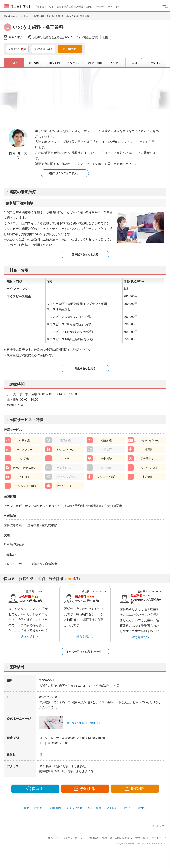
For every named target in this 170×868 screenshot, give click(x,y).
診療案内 (56, 808)
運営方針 (107, 838)
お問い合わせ (142, 838)
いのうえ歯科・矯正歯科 (86, 723)
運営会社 (53, 838)
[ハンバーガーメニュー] (164, 5)
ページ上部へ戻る (156, 826)
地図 (105, 37)
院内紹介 (40, 808)
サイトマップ (159, 838)
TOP (26, 808)
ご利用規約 (93, 838)
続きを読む (28, 637)
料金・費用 (94, 808)
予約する (141, 808)
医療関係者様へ (123, 838)
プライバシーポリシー (73, 838)
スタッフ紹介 (74, 808)
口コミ (126, 808)
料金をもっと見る (85, 368)
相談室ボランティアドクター (65, 173)
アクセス (112, 808)
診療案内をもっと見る (85, 254)
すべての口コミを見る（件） (85, 652)
